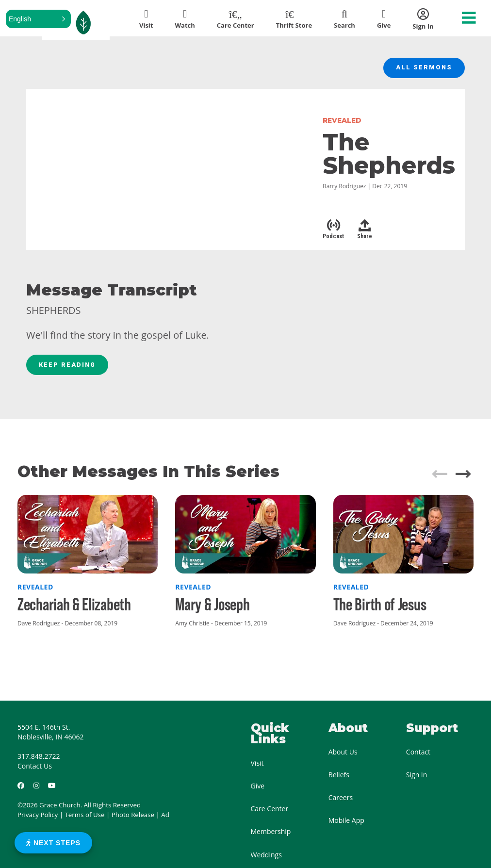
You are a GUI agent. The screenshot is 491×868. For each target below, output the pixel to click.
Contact (418, 756)
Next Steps (53, 843)
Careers (341, 801)
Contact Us (35, 770)
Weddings (266, 858)
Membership (271, 835)
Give (258, 790)
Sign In (417, 778)
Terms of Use (85, 819)
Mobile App (346, 824)
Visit (257, 767)
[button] (38, 19)
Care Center (270, 812)
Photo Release (133, 819)
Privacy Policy (38, 819)
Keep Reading (70, 368)
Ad (165, 819)
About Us (343, 756)
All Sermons (423, 69)
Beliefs (339, 778)
